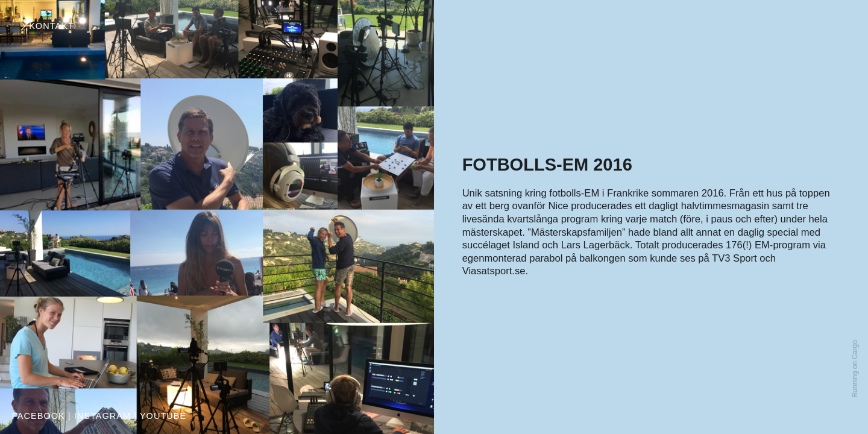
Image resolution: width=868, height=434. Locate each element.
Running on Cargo (855, 369)
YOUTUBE (163, 416)
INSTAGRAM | (105, 416)
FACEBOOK (39, 416)
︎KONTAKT (47, 26)
